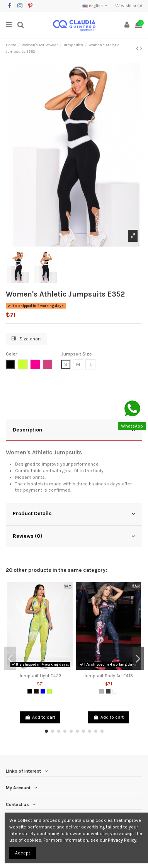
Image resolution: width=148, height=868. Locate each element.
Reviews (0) (74, 536)
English (95, 6)
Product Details (74, 514)
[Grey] (102, 691)
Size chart (26, 339)
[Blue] (43, 691)
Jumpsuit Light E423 (40, 676)
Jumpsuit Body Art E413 (108, 676)
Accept (23, 853)
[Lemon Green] (49, 691)
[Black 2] (36, 691)
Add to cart (40, 717)
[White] (115, 691)
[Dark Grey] (108, 691)
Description (74, 430)
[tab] (74, 431)
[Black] (30, 691)
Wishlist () (129, 6)
